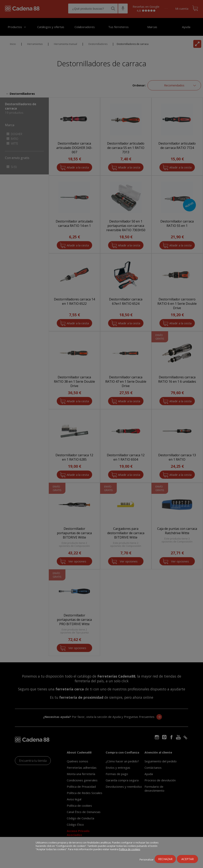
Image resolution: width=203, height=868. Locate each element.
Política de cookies (129, 849)
